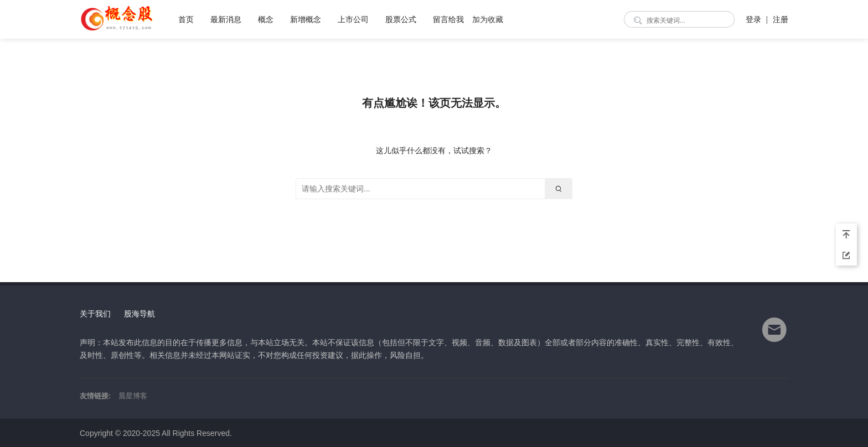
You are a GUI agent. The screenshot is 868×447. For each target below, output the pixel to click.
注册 (781, 19)
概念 (266, 19)
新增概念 (306, 19)
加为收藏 (488, 19)
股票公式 (401, 19)
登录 (753, 19)
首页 (186, 19)
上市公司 (353, 19)
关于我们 (95, 314)
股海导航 (139, 314)
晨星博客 (133, 396)
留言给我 (448, 19)
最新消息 (226, 19)
